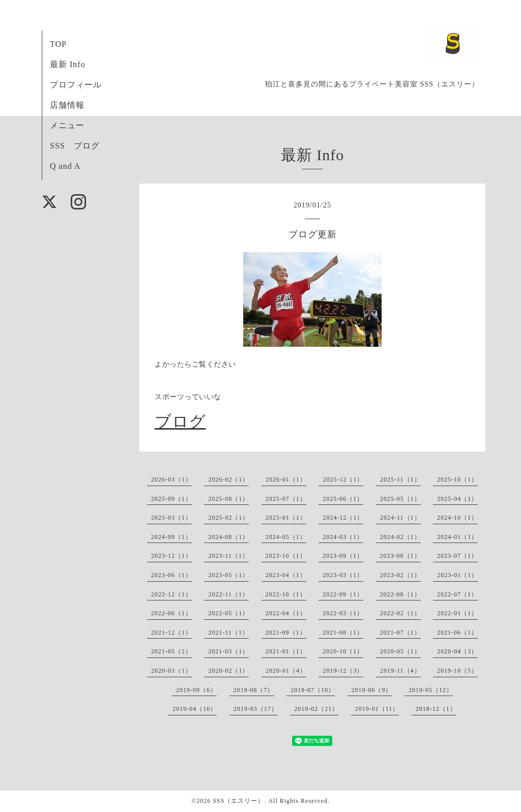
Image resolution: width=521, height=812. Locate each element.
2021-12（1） (171, 633)
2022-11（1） (228, 594)
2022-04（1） (286, 613)
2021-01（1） (286, 651)
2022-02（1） (400, 613)
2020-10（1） (343, 651)
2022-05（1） (228, 613)
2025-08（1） (228, 499)
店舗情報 (67, 105)
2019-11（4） (400, 671)
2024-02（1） (400, 537)
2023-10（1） (286, 556)
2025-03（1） (171, 518)
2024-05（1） (286, 537)
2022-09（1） (343, 594)
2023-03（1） (343, 575)
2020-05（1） (400, 651)
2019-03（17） (256, 709)
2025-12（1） (343, 479)
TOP (58, 44)
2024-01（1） (457, 537)
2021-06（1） (457, 633)
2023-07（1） (457, 556)
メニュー (67, 125)
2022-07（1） (457, 594)
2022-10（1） (286, 594)
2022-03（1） (343, 613)
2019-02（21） (316, 709)
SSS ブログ (75, 146)
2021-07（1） (400, 633)
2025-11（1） (400, 479)
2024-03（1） (343, 537)
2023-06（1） (171, 575)
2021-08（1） (343, 633)
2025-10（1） (457, 479)
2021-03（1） (228, 651)
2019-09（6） (196, 690)
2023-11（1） (228, 556)
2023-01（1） (457, 575)
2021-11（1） (228, 633)
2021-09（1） (286, 633)
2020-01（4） (286, 671)
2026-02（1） (228, 479)
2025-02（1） (228, 518)
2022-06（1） (171, 613)
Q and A (65, 166)
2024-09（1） (171, 537)
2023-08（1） (400, 556)
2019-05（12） (431, 690)
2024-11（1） (400, 518)
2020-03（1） (171, 671)
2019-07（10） (313, 690)
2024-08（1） (228, 537)
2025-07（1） (286, 499)
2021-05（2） (171, 651)
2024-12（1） (343, 518)
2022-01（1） (457, 613)
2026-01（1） (286, 479)
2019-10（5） (457, 671)
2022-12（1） (171, 594)
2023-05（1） (228, 575)
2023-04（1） (286, 575)
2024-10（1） (457, 518)
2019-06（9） (372, 690)
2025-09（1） (171, 499)
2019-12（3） (343, 671)
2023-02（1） (400, 575)
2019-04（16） (195, 709)
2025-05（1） (400, 499)
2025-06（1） (343, 499)
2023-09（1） (343, 556)
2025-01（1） (286, 518)
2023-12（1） (171, 556)
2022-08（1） (400, 594)
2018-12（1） (436, 709)
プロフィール (76, 85)
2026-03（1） (171, 479)
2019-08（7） (254, 690)
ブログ (180, 422)
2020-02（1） (228, 671)
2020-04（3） (457, 651)
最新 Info (68, 64)
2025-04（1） (457, 499)
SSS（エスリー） (238, 801)
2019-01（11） (377, 709)
